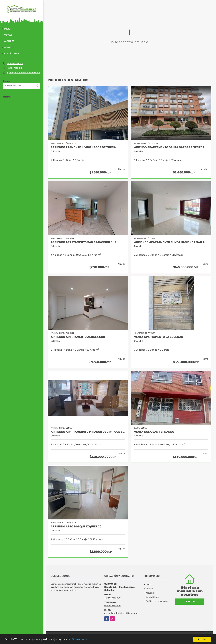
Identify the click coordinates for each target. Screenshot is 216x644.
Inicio (7, 29)
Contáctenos (12, 53)
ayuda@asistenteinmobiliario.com (23, 73)
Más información (82, 640)
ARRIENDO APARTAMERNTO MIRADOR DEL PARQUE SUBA (88, 432)
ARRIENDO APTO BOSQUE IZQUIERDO (76, 527)
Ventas (8, 35)
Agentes (9, 47)
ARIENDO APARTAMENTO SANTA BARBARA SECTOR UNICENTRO (171, 147)
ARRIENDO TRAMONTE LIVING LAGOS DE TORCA (83, 147)
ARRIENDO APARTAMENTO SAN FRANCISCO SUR (83, 242)
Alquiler (9, 41)
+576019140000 (15, 64)
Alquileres (151, 593)
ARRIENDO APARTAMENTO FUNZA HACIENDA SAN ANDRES (171, 242)
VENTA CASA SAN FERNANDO (154, 432)
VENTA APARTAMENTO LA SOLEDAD (159, 337)
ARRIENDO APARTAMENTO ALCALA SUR (78, 337)
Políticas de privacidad (157, 601)
